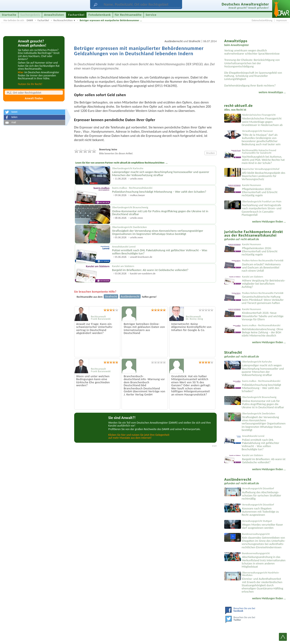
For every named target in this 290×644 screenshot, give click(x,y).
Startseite (9, 15)
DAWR (30, 20)
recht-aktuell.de (250, 239)
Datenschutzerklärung (262, 20)
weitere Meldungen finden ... (269, 222)
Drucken (210, 153)
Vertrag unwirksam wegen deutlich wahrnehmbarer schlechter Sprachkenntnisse (252, 52)
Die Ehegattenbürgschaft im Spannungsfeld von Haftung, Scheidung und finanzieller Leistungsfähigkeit (253, 76)
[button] (34, 112)
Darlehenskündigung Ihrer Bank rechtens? (250, 85)
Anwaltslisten (54, 15)
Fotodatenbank (100, 15)
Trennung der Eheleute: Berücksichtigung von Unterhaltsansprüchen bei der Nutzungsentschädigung (252, 63)
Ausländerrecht (174, 41)
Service (151, 15)
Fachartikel (43, 20)
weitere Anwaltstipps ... (272, 92)
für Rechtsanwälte (128, 15)
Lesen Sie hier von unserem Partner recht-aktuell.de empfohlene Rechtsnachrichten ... (122, 163)
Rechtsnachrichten (63, 20)
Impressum (282, 20)
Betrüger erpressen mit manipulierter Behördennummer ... (111, 20)
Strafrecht (194, 41)
